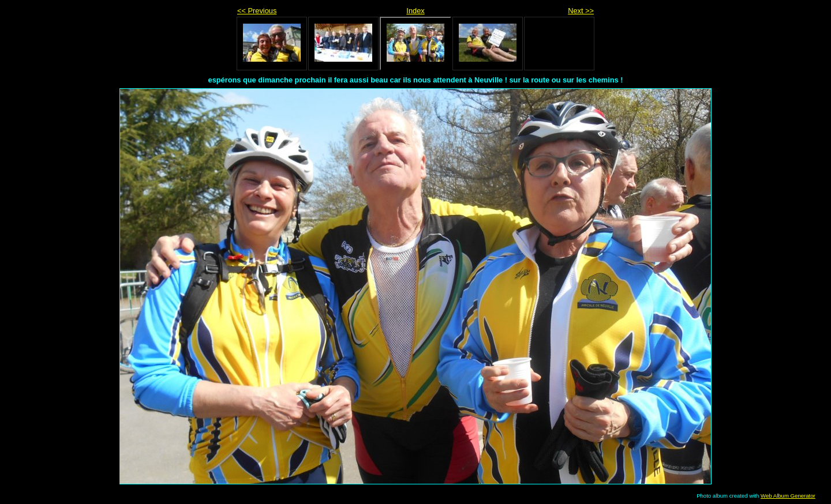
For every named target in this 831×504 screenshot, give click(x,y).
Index (415, 11)
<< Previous (257, 11)
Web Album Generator (788, 496)
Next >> (581, 11)
